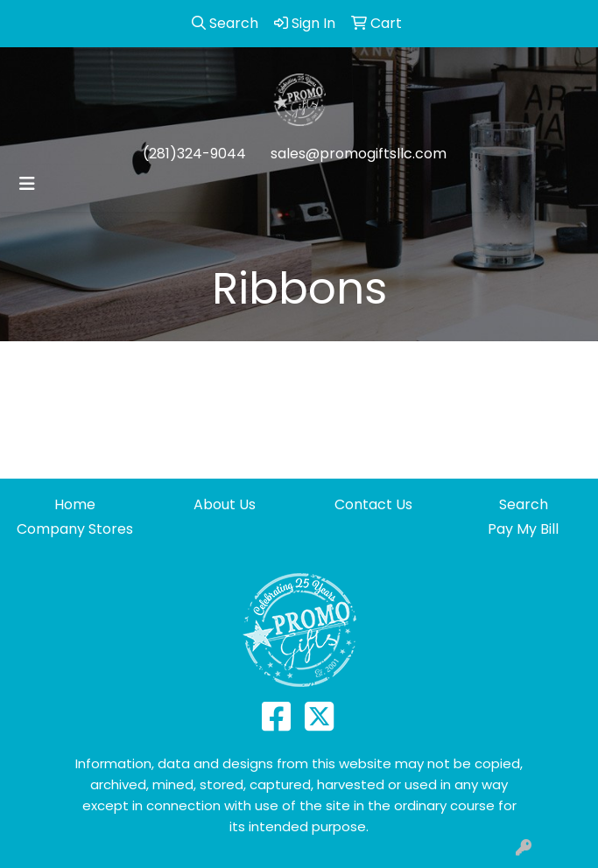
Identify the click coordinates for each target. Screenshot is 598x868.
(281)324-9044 (194, 154)
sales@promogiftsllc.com (359, 154)
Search (524, 504)
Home (75, 504)
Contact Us (373, 504)
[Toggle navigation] (27, 184)
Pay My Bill (523, 529)
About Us (225, 504)
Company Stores (75, 529)
